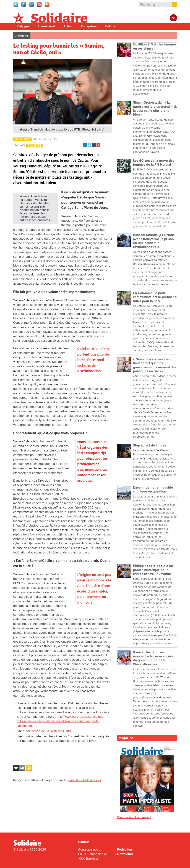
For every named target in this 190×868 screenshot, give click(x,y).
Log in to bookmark (16, 768)
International (46, 26)
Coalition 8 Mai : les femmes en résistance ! (155, 46)
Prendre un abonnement (134, 817)
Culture (110, 26)
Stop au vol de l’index (150, 446)
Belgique (24, 26)
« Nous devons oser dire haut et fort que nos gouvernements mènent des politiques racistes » (155, 365)
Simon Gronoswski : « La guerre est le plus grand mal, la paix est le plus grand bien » (155, 109)
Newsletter (125, 854)
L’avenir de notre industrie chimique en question (153, 490)
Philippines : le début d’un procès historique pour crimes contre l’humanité (153, 570)
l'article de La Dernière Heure (51, 731)
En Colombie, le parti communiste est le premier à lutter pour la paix (155, 297)
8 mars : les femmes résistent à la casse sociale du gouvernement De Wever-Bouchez (153, 658)
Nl (173, 18)
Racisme (34, 146)
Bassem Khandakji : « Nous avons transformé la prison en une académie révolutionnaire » (154, 241)
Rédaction (124, 849)
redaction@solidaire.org (85, 780)
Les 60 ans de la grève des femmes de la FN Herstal (154, 163)
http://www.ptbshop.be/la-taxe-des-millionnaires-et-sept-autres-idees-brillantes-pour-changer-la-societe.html (60, 721)
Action (68, 26)
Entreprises (89, 26)
